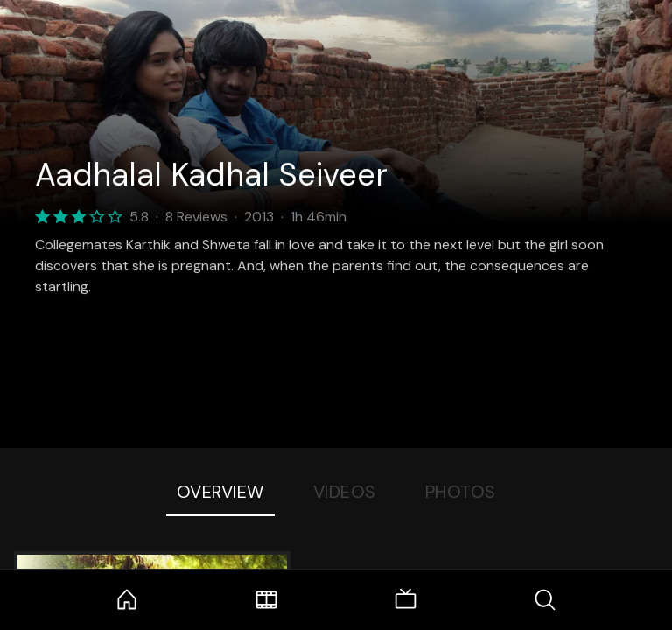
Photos (461, 492)
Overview (220, 492)
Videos (345, 492)
